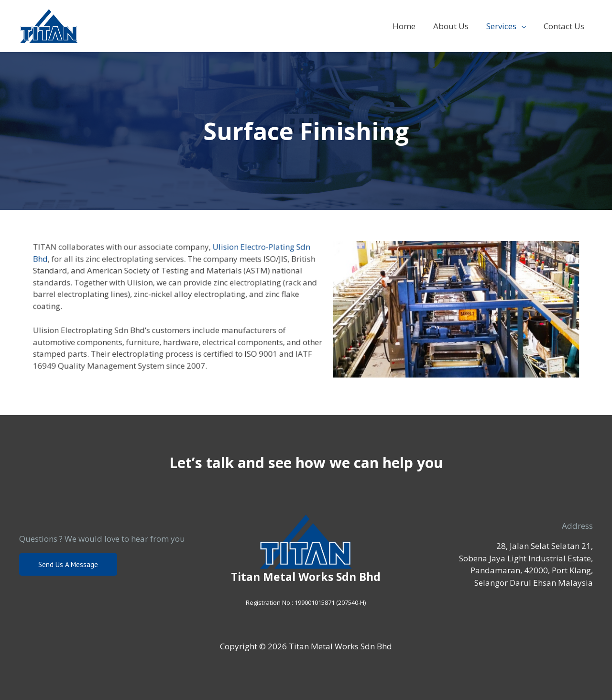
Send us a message (68, 564)
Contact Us (564, 26)
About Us (454, 26)
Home (409, 26)
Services (503, 26)
